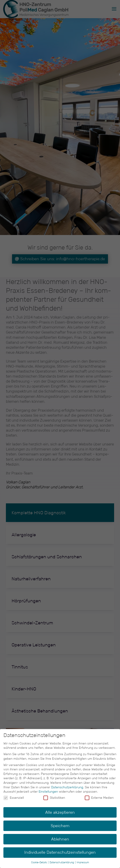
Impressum (83, 862)
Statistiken (54, 798)
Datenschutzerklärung (67, 787)
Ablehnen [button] (60, 839)
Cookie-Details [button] (39, 862)
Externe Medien (99, 798)
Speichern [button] (60, 826)
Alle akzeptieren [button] (60, 812)
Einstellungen (48, 791)
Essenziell (14, 798)
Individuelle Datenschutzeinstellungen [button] (60, 852)
